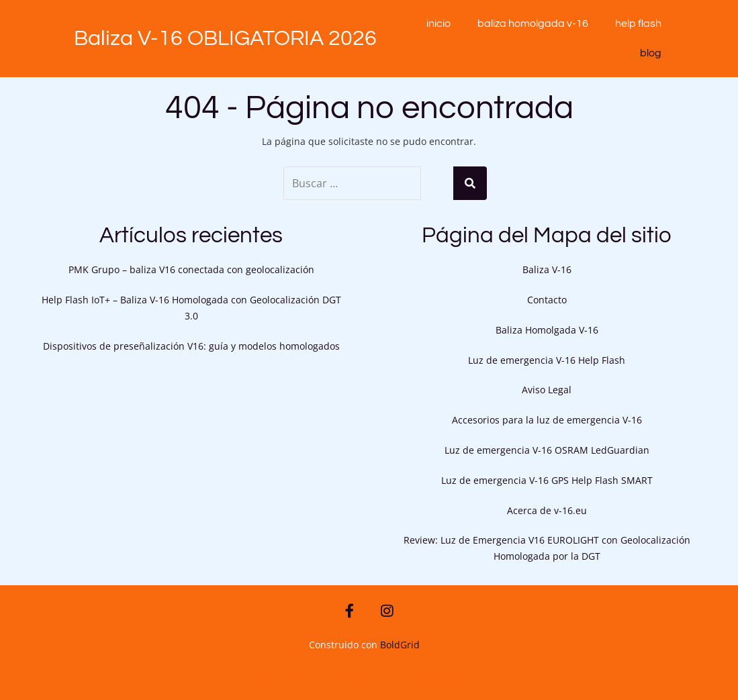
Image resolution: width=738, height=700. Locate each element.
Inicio (439, 23)
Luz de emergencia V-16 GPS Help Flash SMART (547, 480)
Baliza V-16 (547, 269)
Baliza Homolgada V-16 (533, 23)
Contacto (547, 300)
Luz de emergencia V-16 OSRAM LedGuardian (547, 450)
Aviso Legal (547, 390)
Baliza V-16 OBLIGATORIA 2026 (225, 39)
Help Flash (638, 23)
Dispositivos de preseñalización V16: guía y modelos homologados (191, 346)
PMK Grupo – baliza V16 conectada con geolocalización (191, 269)
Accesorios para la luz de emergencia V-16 (547, 420)
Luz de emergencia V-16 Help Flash (547, 360)
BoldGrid (400, 645)
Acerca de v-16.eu (547, 510)
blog (651, 53)
